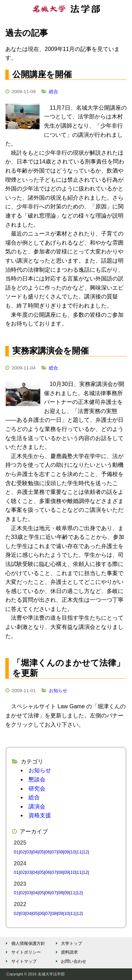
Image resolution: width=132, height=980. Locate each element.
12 (85, 852)
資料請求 (66, 952)
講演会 (37, 807)
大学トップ (68, 943)
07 (54, 852)
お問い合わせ (70, 961)
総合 (54, 92)
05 (41, 852)
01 (16, 852)
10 (73, 852)
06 (48, 852)
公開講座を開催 (42, 74)
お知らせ (58, 691)
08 (60, 852)
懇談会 (37, 779)
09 (67, 852)
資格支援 (40, 815)
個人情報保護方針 (24, 943)
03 (29, 852)
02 (23, 852)
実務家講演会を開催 (51, 351)
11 (79, 852)
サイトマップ (20, 961)
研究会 (37, 789)
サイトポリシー (22, 952)
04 (35, 852)
